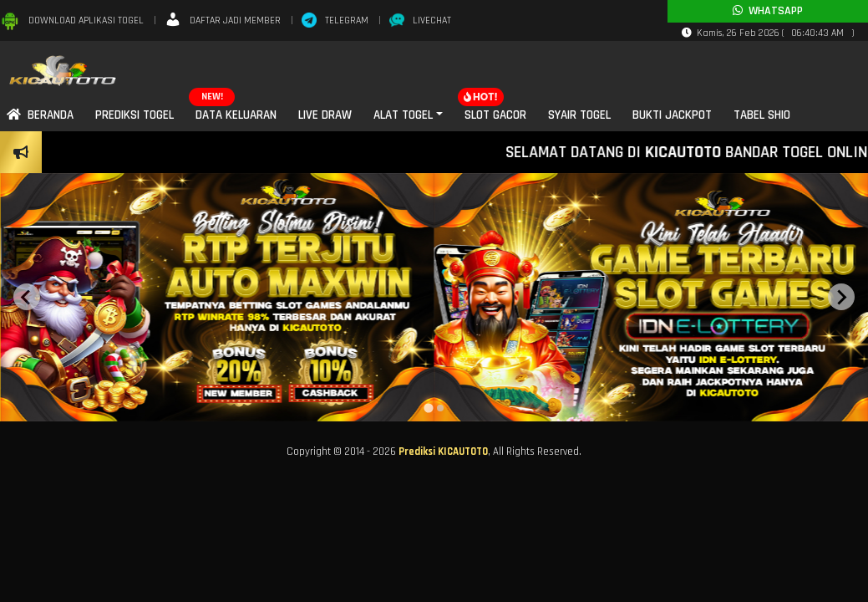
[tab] (428, 408)
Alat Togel (403, 115)
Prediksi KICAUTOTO (443, 451)
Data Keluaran (236, 115)
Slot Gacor (495, 115)
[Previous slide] (27, 297)
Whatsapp (768, 11)
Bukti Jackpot (672, 115)
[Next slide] (841, 297)
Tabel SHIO (762, 115)
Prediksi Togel (135, 115)
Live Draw (325, 115)
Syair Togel (579, 115)
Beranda (40, 115)
